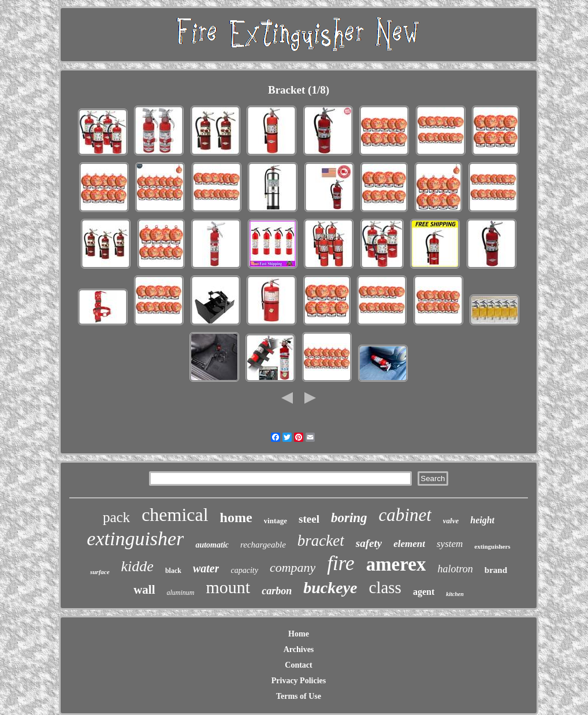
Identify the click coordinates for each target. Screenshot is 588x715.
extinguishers (492, 546)
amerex (396, 564)
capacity (244, 570)
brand (496, 570)
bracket (321, 541)
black (173, 571)
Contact (298, 665)
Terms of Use (299, 696)
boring (349, 518)
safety (369, 543)
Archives (299, 649)
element (409, 544)
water (206, 568)
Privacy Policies (299, 681)
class (385, 587)
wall (144, 590)
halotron (455, 569)
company (293, 567)
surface (100, 572)
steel (309, 519)
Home (299, 634)
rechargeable (263, 545)
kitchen (455, 594)
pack (116, 517)
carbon (277, 591)
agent (424, 592)
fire (340, 563)
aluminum (181, 593)
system (450, 544)
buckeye (330, 588)
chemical (175, 515)
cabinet (405, 515)
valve (451, 521)
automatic (212, 545)
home (236, 517)
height (482, 520)
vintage (276, 521)
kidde (137, 566)
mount (228, 587)
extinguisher (135, 539)
